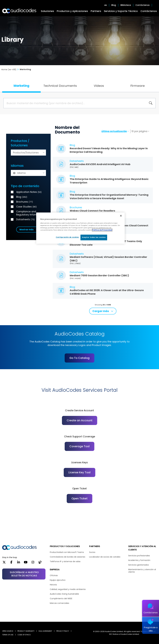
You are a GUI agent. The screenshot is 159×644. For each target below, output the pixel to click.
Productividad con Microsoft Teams (67, 552)
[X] (4, 563)
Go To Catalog (79, 358)
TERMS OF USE (8, 635)
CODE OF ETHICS (24, 635)
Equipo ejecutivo (58, 580)
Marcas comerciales (59, 603)
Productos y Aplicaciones (72, 11)
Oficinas (54, 575)
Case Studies (26, 207)
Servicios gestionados (139, 565)
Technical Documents (60, 86)
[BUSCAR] (151, 103)
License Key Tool (79, 472)
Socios (92, 552)
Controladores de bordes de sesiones (68, 557)
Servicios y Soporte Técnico (121, 11)
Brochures (25, 202)
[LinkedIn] (19, 563)
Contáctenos (149, 11)
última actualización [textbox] (114, 131)
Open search (155, 5)
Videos (99, 86)
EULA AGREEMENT (45, 631)
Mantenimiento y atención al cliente (142, 571)
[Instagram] (33, 563)
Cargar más (101, 311)
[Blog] (40, 563)
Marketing (21, 86)
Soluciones (47, 11)
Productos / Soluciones (20, 143)
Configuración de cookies (67, 237)
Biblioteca (126, 5)
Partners (96, 11)
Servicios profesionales (139, 556)
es (106, 5)
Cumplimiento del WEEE (61, 599)
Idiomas (17, 166)
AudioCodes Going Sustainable (64, 594)
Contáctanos (151, 613)
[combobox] (28, 153)
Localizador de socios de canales (105, 557)
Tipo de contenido (25, 186)
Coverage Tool (79, 446)
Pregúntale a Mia (151, 629)
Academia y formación (139, 560)
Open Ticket (79, 498)
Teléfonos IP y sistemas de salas (65, 561)
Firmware (138, 86)
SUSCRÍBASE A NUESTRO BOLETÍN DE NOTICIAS (24, 574)
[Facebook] (11, 563)
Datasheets (26, 219)
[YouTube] (26, 563)
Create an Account (80, 420)
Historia (53, 585)
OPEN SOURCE (8, 631)
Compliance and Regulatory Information (30, 213)
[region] (80, 228)
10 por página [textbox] (139, 131)
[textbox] (28, 153)
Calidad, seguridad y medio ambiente (68, 589)
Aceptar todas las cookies (94, 237)
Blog (114, 5)
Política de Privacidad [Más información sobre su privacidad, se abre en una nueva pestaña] (102, 230)
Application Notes (29, 192)
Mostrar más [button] (27, 230)
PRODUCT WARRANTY (26, 631)
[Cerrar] (121, 216)
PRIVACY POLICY (63, 631)
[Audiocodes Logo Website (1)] (19, 11)
